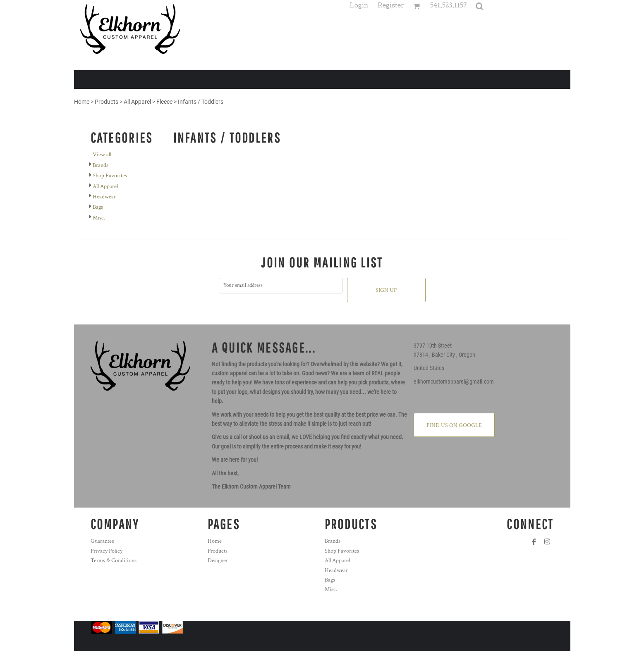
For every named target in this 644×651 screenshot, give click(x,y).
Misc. (99, 218)
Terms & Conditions (114, 560)
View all (102, 155)
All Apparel (137, 102)
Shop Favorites (110, 176)
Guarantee (102, 541)
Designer (218, 560)
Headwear (104, 197)
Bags (98, 207)
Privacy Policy (107, 551)
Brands (101, 165)
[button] (479, 6)
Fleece (164, 102)
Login (359, 6)
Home (82, 102)
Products (107, 102)
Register (391, 6)
